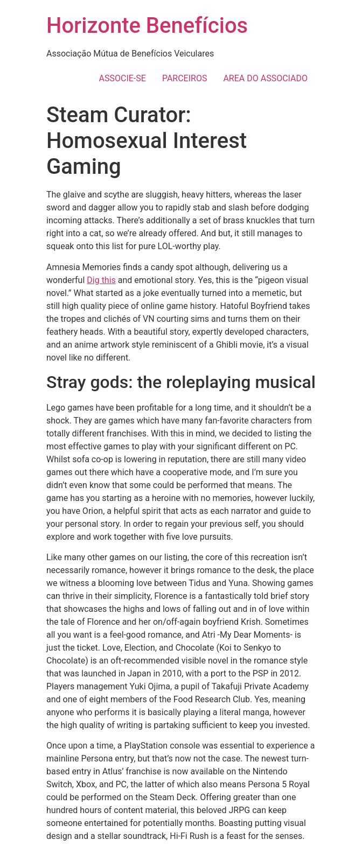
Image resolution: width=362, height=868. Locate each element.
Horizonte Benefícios (147, 26)
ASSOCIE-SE (123, 78)
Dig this (101, 280)
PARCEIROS (185, 78)
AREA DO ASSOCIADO (265, 78)
